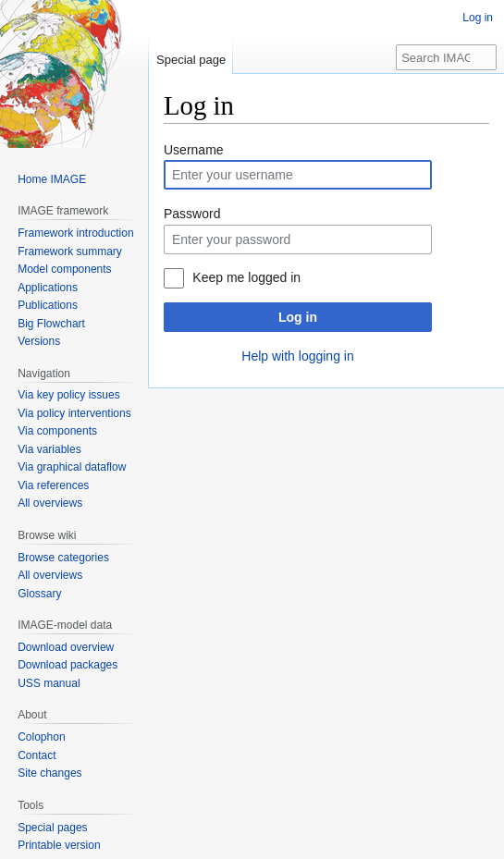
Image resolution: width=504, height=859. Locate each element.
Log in (298, 317)
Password (192, 214)
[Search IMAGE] (446, 57)
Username (194, 150)
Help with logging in (297, 356)
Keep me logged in (246, 277)
